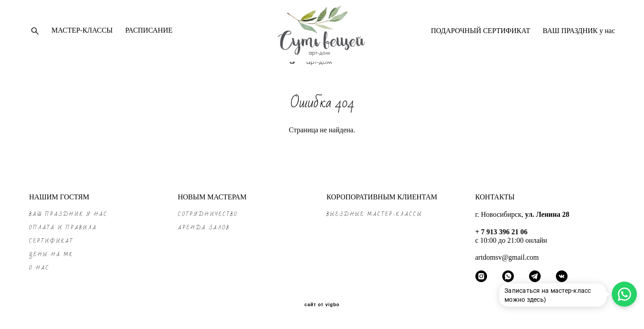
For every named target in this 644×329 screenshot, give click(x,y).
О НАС (39, 268)
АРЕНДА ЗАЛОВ (204, 228)
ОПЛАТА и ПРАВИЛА (63, 228)
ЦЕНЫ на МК (51, 255)
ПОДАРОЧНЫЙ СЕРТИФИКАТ (480, 36)
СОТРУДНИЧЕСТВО (208, 214)
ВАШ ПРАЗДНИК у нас (579, 36)
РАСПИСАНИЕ (149, 35)
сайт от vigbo (322, 305)
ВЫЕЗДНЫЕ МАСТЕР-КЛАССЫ (375, 214)
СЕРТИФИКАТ (51, 241)
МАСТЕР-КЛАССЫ (82, 35)
